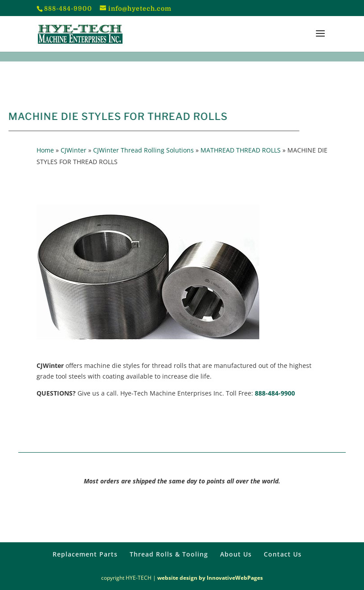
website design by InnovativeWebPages (210, 578)
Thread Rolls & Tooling (169, 554)
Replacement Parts (85, 554)
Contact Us (283, 554)
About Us (236, 554)
